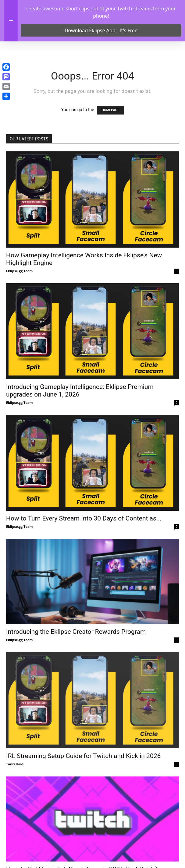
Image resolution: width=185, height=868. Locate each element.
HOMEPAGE (110, 152)
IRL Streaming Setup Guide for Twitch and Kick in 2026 (83, 797)
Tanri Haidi (15, 805)
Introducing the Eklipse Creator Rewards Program (76, 673)
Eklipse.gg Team (19, 312)
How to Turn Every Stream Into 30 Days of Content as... (84, 560)
